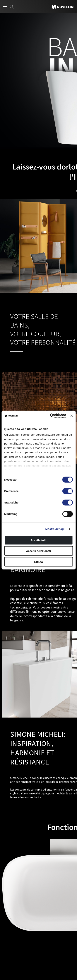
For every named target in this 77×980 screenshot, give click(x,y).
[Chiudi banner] (71, 416)
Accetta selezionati (38, 551)
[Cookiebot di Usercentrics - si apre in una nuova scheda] (50, 416)
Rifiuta (38, 562)
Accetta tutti (38, 540)
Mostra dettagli (55, 529)
